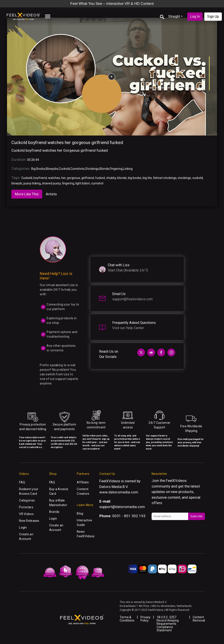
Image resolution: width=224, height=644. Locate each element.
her (63, 178)
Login (23, 527)
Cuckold (64, 169)
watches (54, 178)
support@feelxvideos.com (132, 299)
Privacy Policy (145, 619)
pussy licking (32, 183)
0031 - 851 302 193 (129, 516)
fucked (100, 178)
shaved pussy (51, 183)
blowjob (17, 183)
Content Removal (199, 619)
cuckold (198, 178)
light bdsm (83, 183)
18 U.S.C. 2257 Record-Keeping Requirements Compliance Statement (168, 624)
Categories (27, 500)
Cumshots (78, 169)
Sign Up (213, 16)
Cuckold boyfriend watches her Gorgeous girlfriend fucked (60, 150)
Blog (80, 513)
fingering (68, 183)
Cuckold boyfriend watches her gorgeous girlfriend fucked (67, 143)
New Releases (29, 521)
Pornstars (26, 507)
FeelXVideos (176, 481)
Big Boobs (38, 169)
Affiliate (83, 482)
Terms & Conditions (127, 619)
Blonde (104, 169)
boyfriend (40, 178)
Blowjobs (52, 169)
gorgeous (73, 178)
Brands (54, 512)
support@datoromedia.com (122, 507)
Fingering (116, 169)
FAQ (22, 482)
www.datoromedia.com (119, 492)
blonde (122, 178)
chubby (111, 178)
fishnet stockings (165, 178)
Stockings (92, 169)
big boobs (135, 178)
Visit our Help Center (128, 328)
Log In (195, 16)
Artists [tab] (51, 194)
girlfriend (88, 178)
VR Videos (26, 514)
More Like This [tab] (27, 194)
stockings (184, 178)
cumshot (97, 183)
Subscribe (196, 516)
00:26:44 (33, 160)
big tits (147, 178)
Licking (128, 169)
